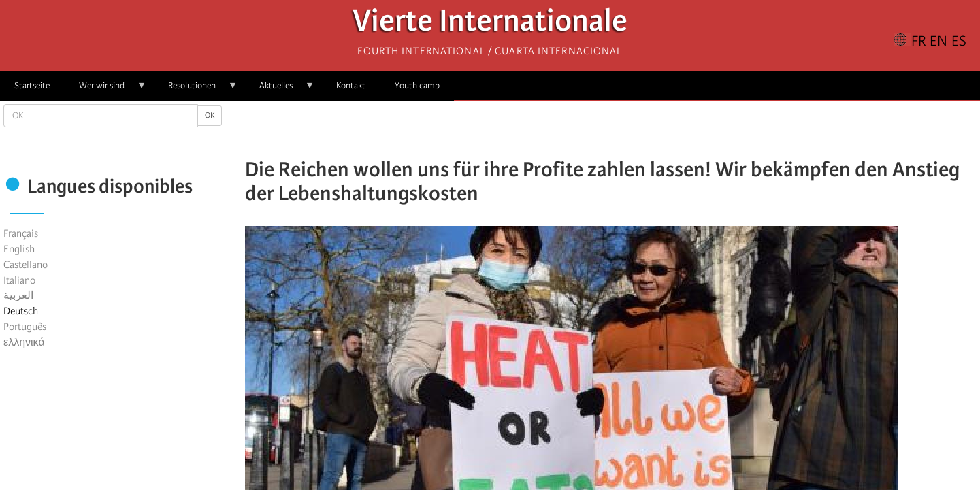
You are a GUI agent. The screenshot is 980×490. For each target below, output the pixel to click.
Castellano (26, 265)
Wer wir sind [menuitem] (105, 90)
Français (21, 233)
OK (210, 115)
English (19, 249)
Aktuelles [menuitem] (280, 90)
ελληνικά (24, 342)
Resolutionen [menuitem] (196, 90)
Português (25, 327)
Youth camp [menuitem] (417, 85)
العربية (18, 295)
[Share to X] (593, 129)
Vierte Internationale (490, 24)
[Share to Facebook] (574, 129)
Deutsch (21, 311)
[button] (651, 129)
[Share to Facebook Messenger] (612, 129)
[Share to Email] (632, 129)
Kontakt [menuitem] (351, 85)
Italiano (19, 280)
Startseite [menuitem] (32, 85)
